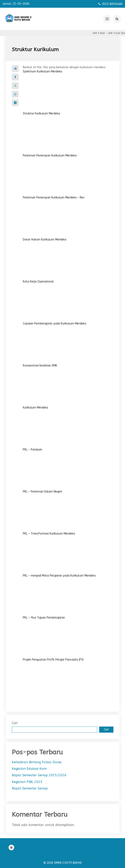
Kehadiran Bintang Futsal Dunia (37, 762)
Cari (15, 723)
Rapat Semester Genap (30, 788)
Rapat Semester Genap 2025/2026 (39, 775)
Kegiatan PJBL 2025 (27, 782)
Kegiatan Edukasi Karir (29, 769)
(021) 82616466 (112, 4)
